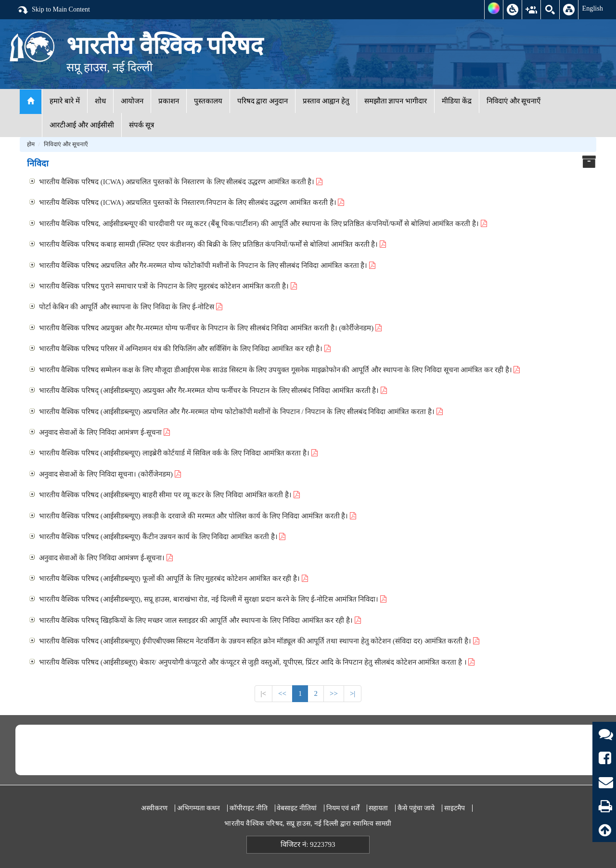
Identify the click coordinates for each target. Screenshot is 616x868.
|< (263, 693)
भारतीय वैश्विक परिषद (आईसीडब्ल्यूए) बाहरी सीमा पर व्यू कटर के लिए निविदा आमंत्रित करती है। (169, 495)
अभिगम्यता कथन (199, 808)
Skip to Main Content (53, 10)
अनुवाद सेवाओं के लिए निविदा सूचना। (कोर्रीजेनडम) (110, 474)
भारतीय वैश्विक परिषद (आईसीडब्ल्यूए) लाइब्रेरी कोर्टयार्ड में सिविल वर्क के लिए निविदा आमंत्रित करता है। (178, 453)
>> (334, 693)
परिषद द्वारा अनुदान (263, 101)
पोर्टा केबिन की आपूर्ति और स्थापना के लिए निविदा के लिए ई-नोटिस (131, 307)
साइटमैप (455, 808)
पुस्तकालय (208, 101)
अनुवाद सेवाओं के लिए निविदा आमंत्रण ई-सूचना (104, 432)
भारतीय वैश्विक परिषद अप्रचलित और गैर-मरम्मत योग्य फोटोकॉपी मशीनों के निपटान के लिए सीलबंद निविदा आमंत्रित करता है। (207, 265)
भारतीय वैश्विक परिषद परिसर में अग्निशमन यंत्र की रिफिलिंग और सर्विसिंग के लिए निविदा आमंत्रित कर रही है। (185, 349)
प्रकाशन (169, 101)
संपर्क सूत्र (142, 125)
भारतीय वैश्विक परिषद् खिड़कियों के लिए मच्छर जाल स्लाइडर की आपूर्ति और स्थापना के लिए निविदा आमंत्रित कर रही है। (200, 620)
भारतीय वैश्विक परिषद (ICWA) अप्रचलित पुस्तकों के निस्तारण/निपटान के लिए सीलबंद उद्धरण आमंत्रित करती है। (192, 202)
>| (353, 693)
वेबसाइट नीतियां (297, 808)
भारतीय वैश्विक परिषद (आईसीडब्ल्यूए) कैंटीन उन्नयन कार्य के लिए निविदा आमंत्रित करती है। (162, 537)
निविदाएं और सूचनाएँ (514, 101)
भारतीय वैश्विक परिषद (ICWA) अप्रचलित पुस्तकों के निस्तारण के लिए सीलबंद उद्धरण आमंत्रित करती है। (181, 182)
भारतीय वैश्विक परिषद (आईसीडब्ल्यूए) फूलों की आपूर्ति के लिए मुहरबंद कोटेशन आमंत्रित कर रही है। (173, 579)
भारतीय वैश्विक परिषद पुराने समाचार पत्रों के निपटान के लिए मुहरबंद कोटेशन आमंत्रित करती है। (168, 286)
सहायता (378, 808)
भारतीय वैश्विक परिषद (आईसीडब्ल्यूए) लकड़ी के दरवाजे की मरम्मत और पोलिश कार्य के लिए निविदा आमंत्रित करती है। (198, 516)
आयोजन (132, 101)
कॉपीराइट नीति (249, 808)
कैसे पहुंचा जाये (416, 808)
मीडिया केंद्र (457, 101)
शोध (100, 101)
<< (282, 693)
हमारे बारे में (65, 101)
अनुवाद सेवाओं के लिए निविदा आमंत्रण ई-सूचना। (106, 558)
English (592, 8)
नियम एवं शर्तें (343, 808)
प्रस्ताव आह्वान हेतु (326, 101)
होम (31, 144)
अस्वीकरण (154, 808)
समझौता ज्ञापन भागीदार (396, 101)
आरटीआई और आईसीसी (82, 125)
